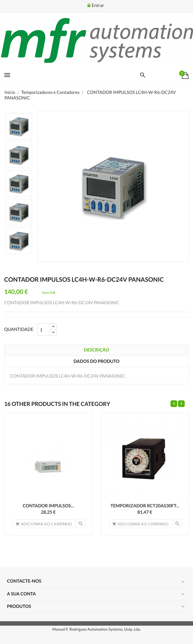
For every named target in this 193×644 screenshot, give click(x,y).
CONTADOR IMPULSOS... (48, 506)
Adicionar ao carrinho (44, 524)
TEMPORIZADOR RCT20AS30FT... (145, 506)
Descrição (96, 350)
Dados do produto (96, 361)
